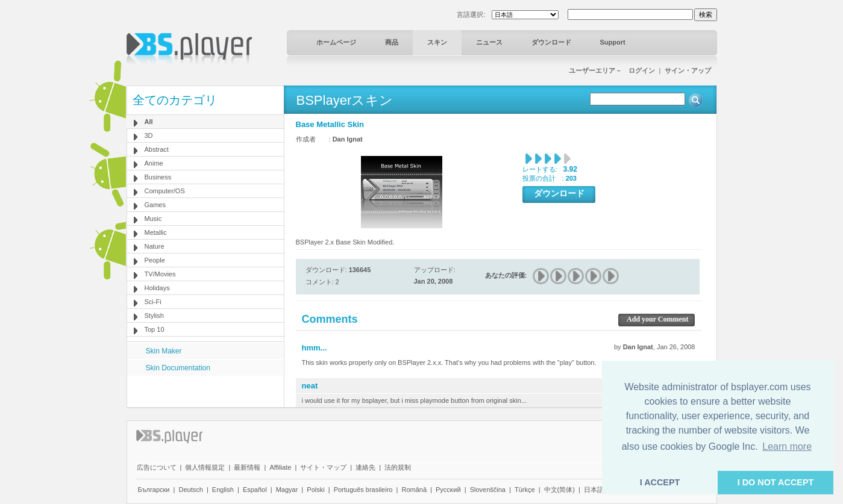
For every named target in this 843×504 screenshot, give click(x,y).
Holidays (157, 288)
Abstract (157, 149)
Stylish (154, 316)
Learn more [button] (787, 446)
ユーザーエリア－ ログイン (612, 70)
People (155, 260)
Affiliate (280, 467)
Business (158, 177)
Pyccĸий (448, 490)
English (223, 490)
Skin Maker (164, 351)
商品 (392, 42)
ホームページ (336, 42)
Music (153, 219)
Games (155, 205)
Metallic (156, 232)
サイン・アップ (688, 70)
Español (255, 490)
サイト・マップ (323, 467)
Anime (154, 163)
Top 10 (155, 329)
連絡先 (365, 467)
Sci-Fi (153, 302)
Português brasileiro (363, 490)
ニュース (489, 42)
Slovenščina (488, 490)
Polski (315, 490)
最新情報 (247, 467)
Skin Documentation (178, 368)
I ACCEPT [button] (660, 482)
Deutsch (190, 490)
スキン (437, 42)
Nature (155, 246)
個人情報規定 (205, 467)
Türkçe (525, 490)
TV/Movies (160, 274)
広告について (157, 467)
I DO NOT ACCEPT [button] (776, 482)
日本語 (594, 490)
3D (149, 135)
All (149, 122)
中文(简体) (559, 490)
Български (154, 490)
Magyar (287, 490)
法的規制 (398, 467)
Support (613, 42)
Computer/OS (165, 191)
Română (414, 490)
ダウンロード (551, 42)
